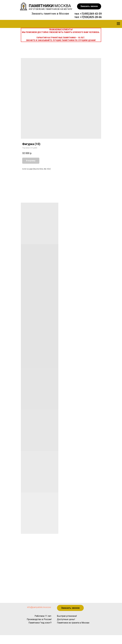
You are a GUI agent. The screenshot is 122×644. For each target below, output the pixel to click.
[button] (89, 6)
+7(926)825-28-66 (91, 17)
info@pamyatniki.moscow (39, 607)
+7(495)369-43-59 (91, 14)
